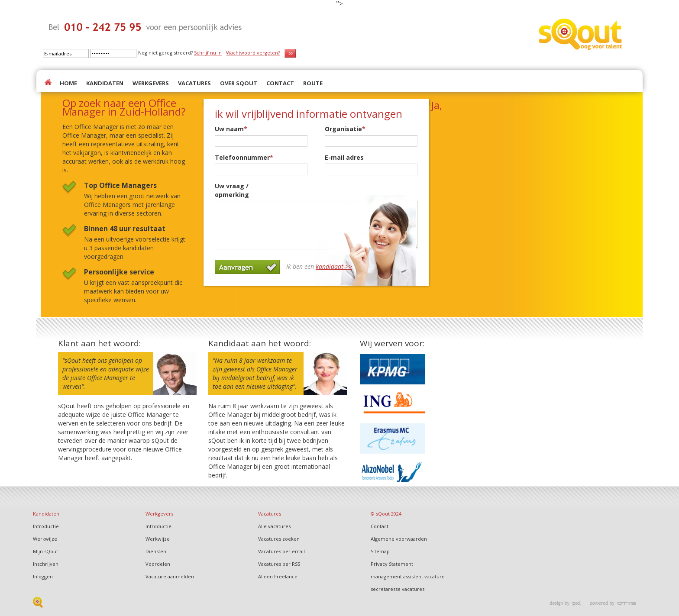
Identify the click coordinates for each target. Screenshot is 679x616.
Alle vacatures (274, 526)
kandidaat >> (334, 266)
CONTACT (280, 83)
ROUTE (313, 83)
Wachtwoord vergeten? (253, 53)
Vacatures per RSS (279, 564)
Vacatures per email (281, 551)
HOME (68, 83)
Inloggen (43, 576)
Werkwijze (45, 539)
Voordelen (158, 564)
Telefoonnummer (244, 157)
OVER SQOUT (239, 83)
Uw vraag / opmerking (232, 190)
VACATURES (194, 83)
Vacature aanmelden (170, 576)
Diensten (156, 551)
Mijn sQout (45, 551)
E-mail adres (344, 157)
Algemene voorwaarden (399, 539)
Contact (380, 526)
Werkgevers (159, 514)
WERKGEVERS (151, 83)
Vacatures (270, 514)
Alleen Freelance (278, 576)
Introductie (46, 526)
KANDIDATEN (105, 83)
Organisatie (345, 129)
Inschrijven (46, 564)
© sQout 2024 (386, 514)
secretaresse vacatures (398, 589)
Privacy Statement (392, 564)
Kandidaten (46, 514)
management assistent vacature (408, 576)
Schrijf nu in (208, 53)
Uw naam (231, 129)
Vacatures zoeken (279, 539)
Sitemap (380, 551)
